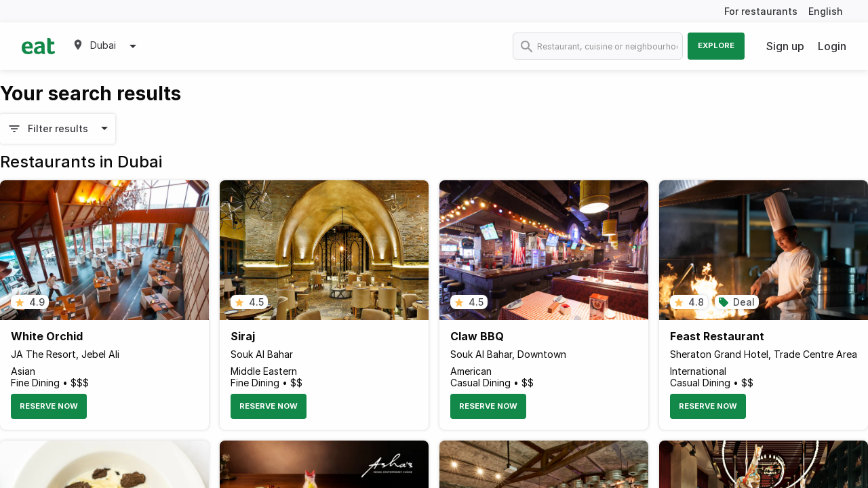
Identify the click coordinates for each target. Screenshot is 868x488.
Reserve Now (49, 406)
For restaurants (761, 11)
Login (832, 46)
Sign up (785, 46)
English (826, 11)
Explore (716, 45)
